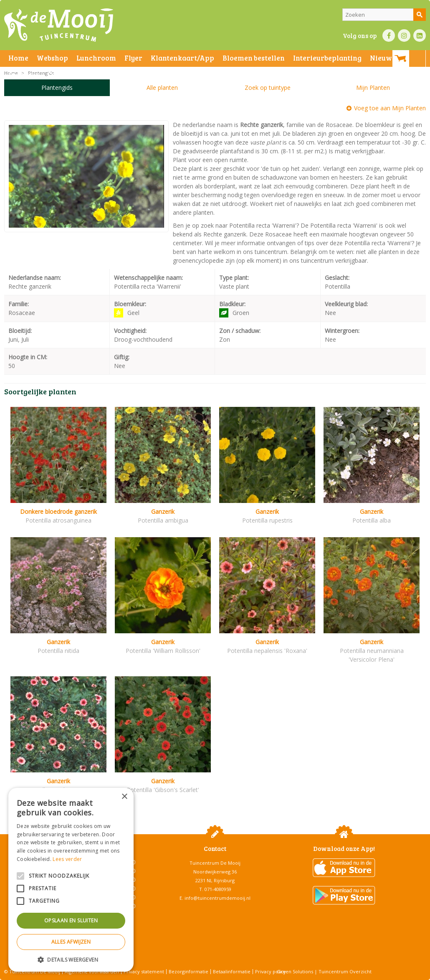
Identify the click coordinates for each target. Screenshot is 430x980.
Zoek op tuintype (268, 88)
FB (389, 36)
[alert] (71, 880)
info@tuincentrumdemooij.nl (218, 898)
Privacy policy (271, 971)
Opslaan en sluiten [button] (71, 920)
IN (404, 36)
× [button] (124, 797)
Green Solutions (295, 971)
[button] (71, 959)
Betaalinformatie (232, 971)
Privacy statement (144, 971)
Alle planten (162, 88)
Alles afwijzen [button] (71, 942)
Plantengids (57, 88)
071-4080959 (218, 889)
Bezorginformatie (188, 971)
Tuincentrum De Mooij (215, 863)
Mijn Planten (373, 88)
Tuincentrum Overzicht (345, 971)
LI (420, 36)
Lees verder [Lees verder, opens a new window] (67, 859)
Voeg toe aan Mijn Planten (390, 108)
